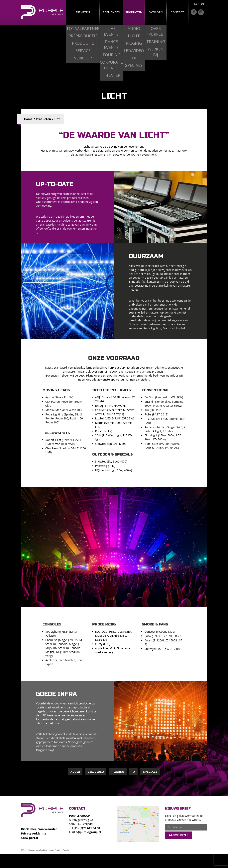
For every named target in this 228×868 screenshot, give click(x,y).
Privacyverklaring (34, 833)
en (202, 4)
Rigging (118, 772)
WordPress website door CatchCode (45, 850)
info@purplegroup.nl (86, 832)
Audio (75, 772)
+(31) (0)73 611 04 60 (86, 828)
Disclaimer (29, 829)
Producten (126, 12)
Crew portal (30, 838)
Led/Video (96, 772)
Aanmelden (177, 835)
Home (28, 119)
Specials (150, 772)
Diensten (78, 12)
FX (133, 772)
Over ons (151, 12)
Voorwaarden (48, 829)
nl (196, 4)
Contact (175, 12)
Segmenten (102, 12)
